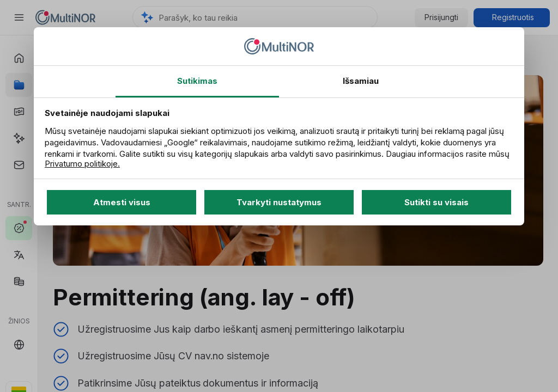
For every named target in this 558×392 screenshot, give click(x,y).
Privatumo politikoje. (82, 164)
